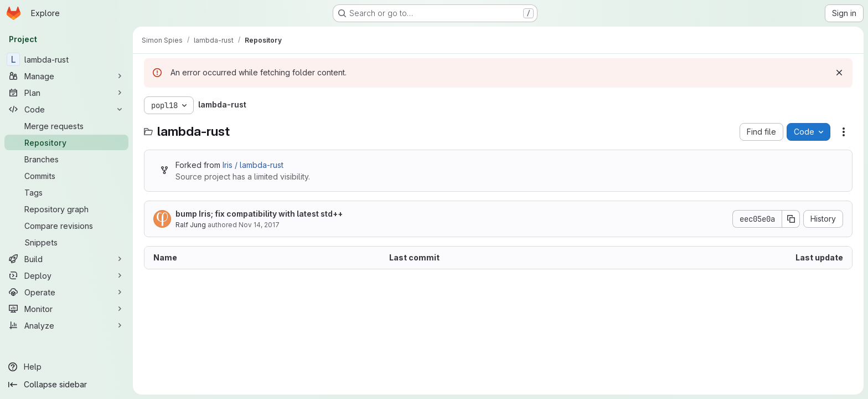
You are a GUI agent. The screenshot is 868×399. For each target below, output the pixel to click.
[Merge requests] (66, 126)
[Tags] (66, 192)
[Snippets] (66, 242)
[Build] (66, 259)
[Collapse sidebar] (66, 385)
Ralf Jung (191, 225)
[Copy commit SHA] (791, 219)
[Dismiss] (839, 73)
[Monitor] (66, 309)
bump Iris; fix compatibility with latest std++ (259, 214)
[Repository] (66, 142)
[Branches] (66, 159)
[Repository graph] (66, 209)
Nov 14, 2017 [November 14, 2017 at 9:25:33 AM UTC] (259, 225)
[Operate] (66, 292)
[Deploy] (66, 275)
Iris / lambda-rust (253, 165)
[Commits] (66, 176)
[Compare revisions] (66, 226)
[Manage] (66, 76)
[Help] (66, 367)
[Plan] (66, 93)
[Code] (66, 109)
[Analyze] (66, 325)
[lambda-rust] (66, 59)
